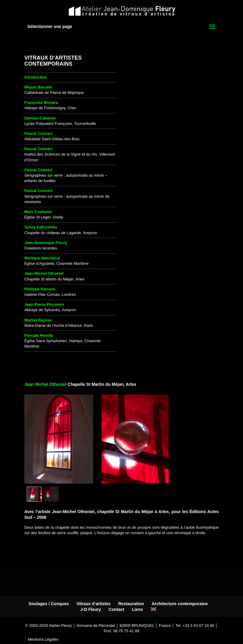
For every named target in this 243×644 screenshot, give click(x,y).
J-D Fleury (90, 609)
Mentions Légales (43, 639)
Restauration (131, 604)
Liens (137, 609)
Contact (117, 609)
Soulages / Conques (49, 604)
